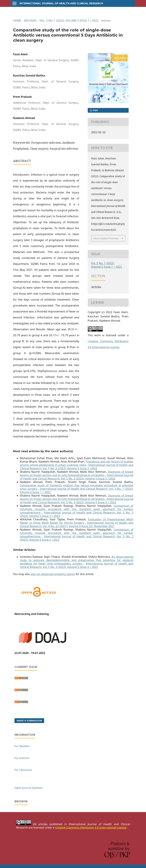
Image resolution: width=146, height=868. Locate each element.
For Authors (22, 758)
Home (17, 21)
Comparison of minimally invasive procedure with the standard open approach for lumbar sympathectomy (77, 509)
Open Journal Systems (29, 788)
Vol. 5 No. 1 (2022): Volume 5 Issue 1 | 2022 (69, 21)
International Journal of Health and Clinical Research (61, 3)
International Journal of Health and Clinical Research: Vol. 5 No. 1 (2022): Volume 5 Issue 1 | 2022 (77, 490)
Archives (30, 21)
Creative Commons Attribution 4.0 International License (91, 828)
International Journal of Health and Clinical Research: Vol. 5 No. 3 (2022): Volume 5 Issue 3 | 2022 (77, 501)
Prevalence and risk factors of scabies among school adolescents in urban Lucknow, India (77, 463)
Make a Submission (29, 721)
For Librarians (23, 770)
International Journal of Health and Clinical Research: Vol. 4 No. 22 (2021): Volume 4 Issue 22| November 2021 (77, 524)
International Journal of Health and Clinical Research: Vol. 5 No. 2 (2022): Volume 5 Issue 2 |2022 (77, 467)
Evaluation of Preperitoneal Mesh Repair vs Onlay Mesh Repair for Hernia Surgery (77, 521)
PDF (95, 110)
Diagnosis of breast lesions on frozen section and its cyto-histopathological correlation (77, 473)
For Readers (22, 746)
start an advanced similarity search (53, 574)
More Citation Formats (106, 238)
